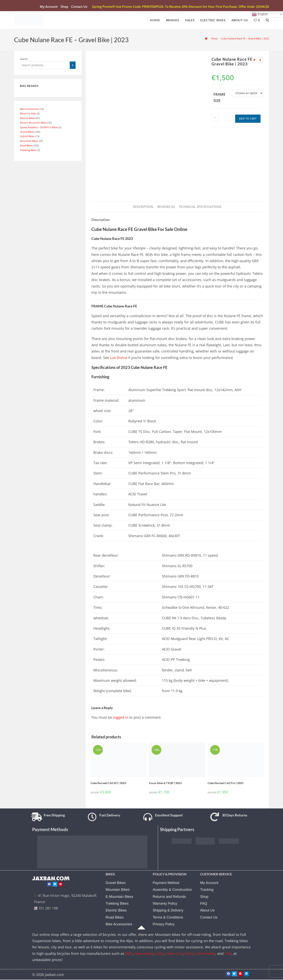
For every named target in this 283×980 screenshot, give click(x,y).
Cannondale (205, 955)
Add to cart (248, 119)
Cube (159, 955)
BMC (129, 955)
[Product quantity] (215, 119)
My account (49, 7)
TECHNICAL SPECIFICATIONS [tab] (200, 207)
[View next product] (260, 61)
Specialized (144, 955)
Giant (189, 955)
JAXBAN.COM (53, 880)
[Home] (206, 39)
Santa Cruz (174, 955)
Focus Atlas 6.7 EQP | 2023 (165, 784)
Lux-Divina (119, 358)
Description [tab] (143, 207)
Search (24, 60)
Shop (64, 7)
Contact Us (79, 7)
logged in (121, 718)
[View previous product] (254, 61)
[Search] (73, 66)
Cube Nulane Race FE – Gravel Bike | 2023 (245, 39)
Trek (228, 955)
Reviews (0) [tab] (166, 207)
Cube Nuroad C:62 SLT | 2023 (108, 784)
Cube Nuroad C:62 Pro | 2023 (225, 784)
